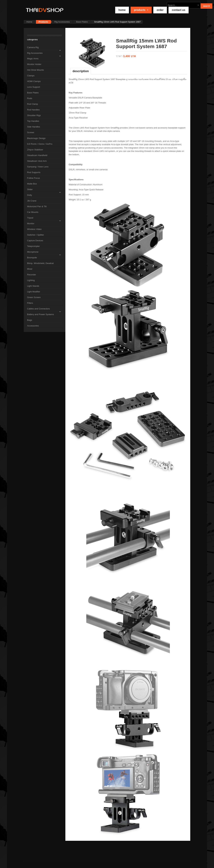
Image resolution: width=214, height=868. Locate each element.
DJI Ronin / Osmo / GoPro (40, 144)
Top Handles (33, 121)
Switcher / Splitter (36, 235)
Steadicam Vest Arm (37, 161)
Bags (30, 320)
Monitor (31, 223)
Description (81, 71)
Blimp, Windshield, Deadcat (40, 263)
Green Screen (34, 297)
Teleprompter (33, 246)
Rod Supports (34, 172)
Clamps (31, 76)
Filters (30, 303)
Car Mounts (33, 212)
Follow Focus (34, 178)
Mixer (30, 269)
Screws (31, 132)
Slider (30, 189)
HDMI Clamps (34, 81)
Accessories (33, 326)
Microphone (33, 252)
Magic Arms (33, 59)
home (122, 10)
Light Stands (33, 286)
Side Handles (34, 127)
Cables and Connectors (38, 309)
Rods (30, 98)
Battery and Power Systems (40, 314)
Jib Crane (32, 201)
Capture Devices (35, 241)
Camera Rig (33, 47)
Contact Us (179, 10)
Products (141, 10)
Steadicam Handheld (37, 155)
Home (29, 22)
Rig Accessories (62, 22)
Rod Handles (33, 110)
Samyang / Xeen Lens (38, 167)
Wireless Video (34, 229)
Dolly (30, 195)
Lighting (31, 280)
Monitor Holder (34, 64)
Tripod (30, 218)
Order (160, 10)
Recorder (32, 275)
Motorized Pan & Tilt (37, 206)
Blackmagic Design (36, 138)
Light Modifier (34, 292)
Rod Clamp (33, 104)
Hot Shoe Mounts (35, 70)
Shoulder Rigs (34, 115)
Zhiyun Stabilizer (35, 150)
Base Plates (82, 22)
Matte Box (32, 184)
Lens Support (34, 87)
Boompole (32, 258)
